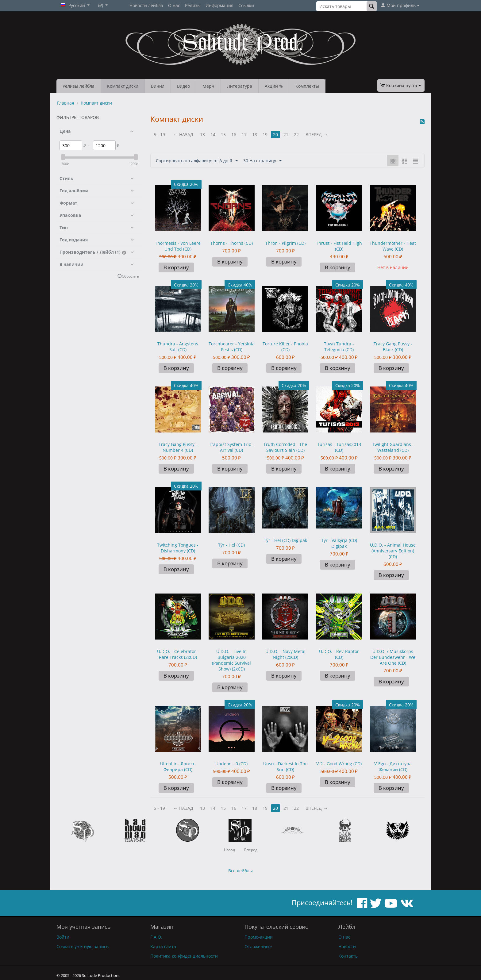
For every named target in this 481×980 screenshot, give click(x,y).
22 (296, 135)
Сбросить (130, 276)
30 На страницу (262, 161)
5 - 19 (159, 135)
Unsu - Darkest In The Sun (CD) (285, 767)
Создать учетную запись (83, 946)
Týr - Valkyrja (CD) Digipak (339, 543)
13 (202, 135)
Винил (158, 86)
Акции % (274, 86)
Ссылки (246, 5)
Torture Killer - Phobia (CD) (285, 347)
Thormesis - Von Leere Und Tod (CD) (178, 246)
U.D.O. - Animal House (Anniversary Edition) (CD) (393, 551)
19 (265, 135)
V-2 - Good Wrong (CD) (339, 764)
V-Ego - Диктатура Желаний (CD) (393, 767)
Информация (219, 5)
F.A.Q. (156, 937)
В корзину (176, 267)
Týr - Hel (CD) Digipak (285, 540)
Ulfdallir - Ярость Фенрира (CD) (178, 767)
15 (223, 135)
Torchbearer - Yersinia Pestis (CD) (232, 347)
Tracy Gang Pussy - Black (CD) (393, 347)
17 (244, 135)
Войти (63, 937)
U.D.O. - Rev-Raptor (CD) (339, 654)
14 (213, 135)
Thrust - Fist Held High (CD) (339, 246)
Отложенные (258, 946)
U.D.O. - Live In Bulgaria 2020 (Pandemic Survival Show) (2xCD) (231, 660)
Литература (240, 86)
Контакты (348, 956)
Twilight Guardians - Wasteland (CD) (393, 447)
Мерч (208, 86)
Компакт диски (123, 86)
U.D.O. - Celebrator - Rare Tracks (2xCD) (178, 654)
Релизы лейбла (79, 86)
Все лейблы (240, 871)
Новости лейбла (146, 5)
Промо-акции (259, 937)
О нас (174, 5)
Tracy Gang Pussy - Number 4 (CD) (178, 447)
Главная (66, 103)
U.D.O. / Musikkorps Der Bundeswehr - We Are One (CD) (393, 657)
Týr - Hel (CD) (231, 545)
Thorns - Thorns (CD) (232, 243)
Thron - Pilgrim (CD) (285, 243)
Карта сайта (163, 946)
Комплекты (307, 86)
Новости (347, 946)
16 (234, 135)
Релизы (193, 5)
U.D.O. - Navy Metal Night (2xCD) (285, 654)
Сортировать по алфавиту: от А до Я (197, 161)
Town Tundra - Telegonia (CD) (339, 347)
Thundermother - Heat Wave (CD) (393, 246)
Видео (183, 86)
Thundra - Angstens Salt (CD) (178, 347)
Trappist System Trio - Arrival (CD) (231, 447)
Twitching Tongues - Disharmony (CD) (178, 548)
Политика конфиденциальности (184, 956)
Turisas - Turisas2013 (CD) (339, 447)
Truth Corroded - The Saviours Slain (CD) (285, 447)
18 (255, 135)
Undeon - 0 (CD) (231, 764)
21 (286, 135)
